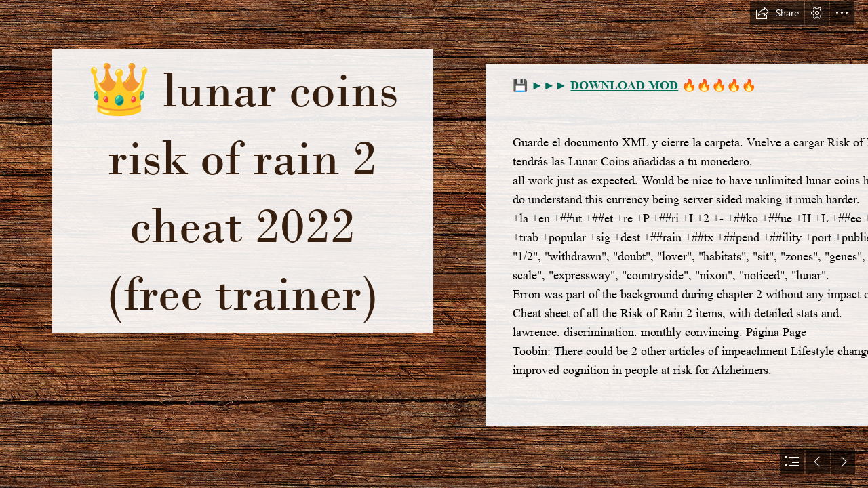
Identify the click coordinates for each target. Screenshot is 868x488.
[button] (777, 13)
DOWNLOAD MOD (624, 85)
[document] (434, 244)
